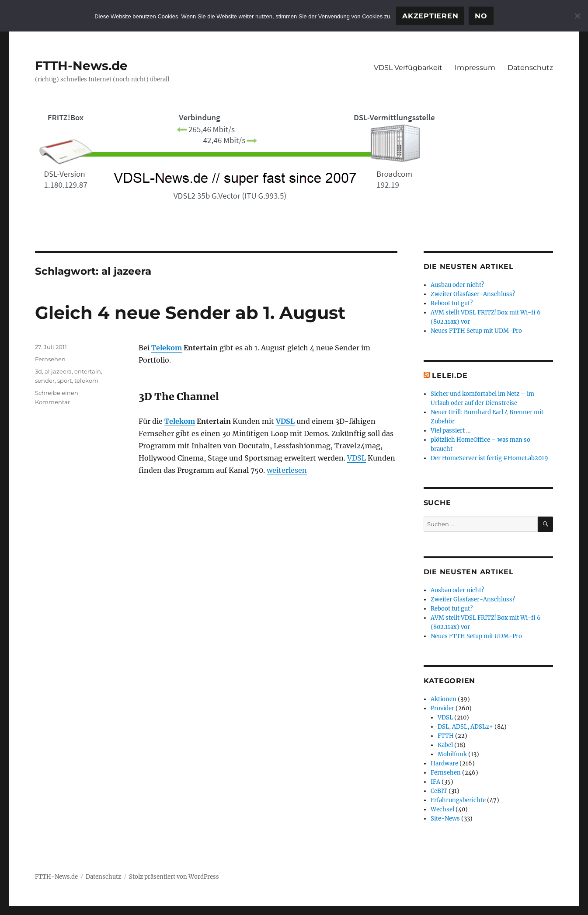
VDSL (285, 421)
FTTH (446, 736)
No (481, 16)
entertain (88, 371)
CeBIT (439, 791)
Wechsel (442, 809)
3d (38, 371)
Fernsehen (50, 359)
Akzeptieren (430, 16)
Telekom (167, 348)
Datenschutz (530, 68)
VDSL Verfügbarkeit (408, 68)
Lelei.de (450, 375)
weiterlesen (287, 470)
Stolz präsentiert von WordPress (174, 877)
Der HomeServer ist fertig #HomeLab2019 (489, 458)
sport (64, 381)
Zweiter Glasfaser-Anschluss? (473, 294)
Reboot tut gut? (452, 303)
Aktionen (444, 699)
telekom (86, 381)
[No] (577, 16)
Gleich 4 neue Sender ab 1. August (190, 313)
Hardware (444, 763)
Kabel (445, 745)
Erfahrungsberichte (458, 800)
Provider (442, 708)
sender (45, 381)
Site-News (445, 819)
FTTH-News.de (81, 66)
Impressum (475, 68)
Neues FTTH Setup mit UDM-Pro (476, 331)
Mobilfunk (452, 754)
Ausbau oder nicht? (457, 285)
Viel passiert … (451, 431)
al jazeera (58, 371)
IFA (435, 782)
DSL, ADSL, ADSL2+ (465, 727)
